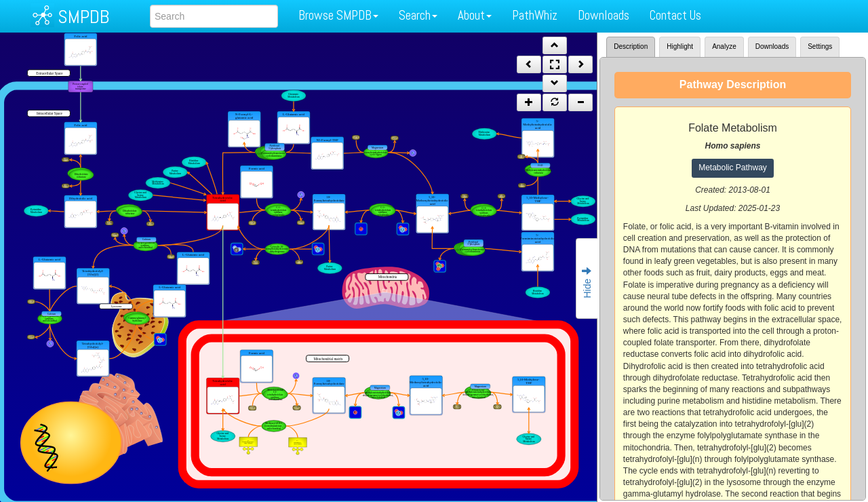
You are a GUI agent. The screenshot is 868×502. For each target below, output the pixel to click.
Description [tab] (631, 46)
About (475, 15)
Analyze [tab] (724, 46)
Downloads (604, 15)
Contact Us (675, 15)
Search (418, 15)
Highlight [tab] (680, 46)
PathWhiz (535, 15)
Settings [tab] (820, 46)
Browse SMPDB (338, 15)
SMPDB (83, 17)
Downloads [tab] (772, 46)
